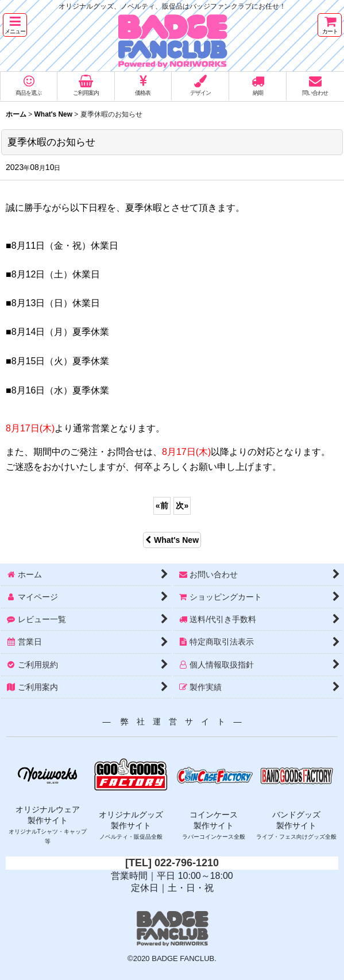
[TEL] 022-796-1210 (172, 863)
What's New (172, 540)
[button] (15, 25)
